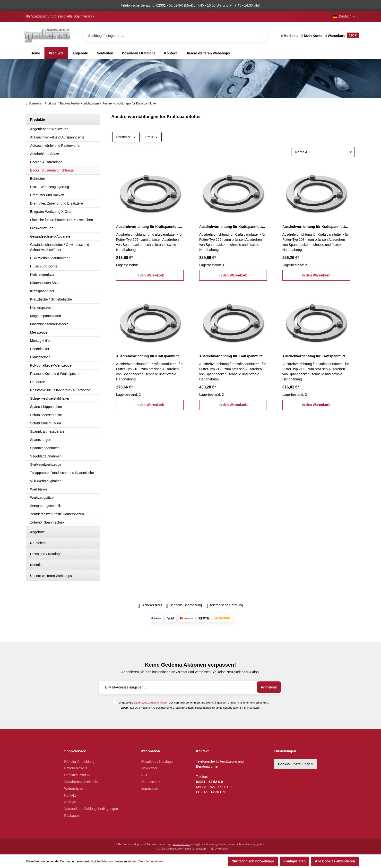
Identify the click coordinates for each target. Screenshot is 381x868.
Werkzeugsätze (42, 498)
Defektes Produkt (77, 775)
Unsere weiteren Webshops (51, 576)
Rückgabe (72, 816)
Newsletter (149, 768)
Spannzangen (41, 440)
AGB (213, 702)
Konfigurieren (294, 861)
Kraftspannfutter (42, 291)
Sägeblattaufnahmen (46, 456)
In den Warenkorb (150, 275)
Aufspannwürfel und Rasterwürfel (55, 146)
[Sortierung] (323, 152)
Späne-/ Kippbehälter (46, 407)
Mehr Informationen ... (153, 861)
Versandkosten (182, 844)
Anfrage (70, 802)
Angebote (37, 532)
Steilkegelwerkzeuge (46, 464)
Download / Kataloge (46, 554)
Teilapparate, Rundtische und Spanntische (62, 473)
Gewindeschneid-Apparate (50, 236)
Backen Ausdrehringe (46, 162)
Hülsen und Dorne (44, 266)
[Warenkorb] (341, 36)
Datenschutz (151, 782)
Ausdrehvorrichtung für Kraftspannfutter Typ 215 (316, 356)
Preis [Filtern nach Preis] (152, 137)
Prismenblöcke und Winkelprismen (56, 374)
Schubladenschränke (46, 415)
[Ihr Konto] (312, 36)
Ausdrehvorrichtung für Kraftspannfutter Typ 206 (233, 227)
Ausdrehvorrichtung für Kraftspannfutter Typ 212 (233, 356)
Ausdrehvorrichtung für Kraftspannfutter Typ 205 (150, 227)
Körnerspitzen (41, 308)
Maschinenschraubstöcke (49, 324)
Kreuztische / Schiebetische (51, 299)
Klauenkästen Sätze (45, 283)
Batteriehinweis (76, 768)
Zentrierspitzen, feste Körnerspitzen (57, 514)
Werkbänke (39, 489)
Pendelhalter (40, 349)
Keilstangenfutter (43, 275)
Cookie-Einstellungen (295, 764)
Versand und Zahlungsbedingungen (91, 809)
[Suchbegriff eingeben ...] (175, 36)
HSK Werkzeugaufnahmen (50, 258)
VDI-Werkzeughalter (45, 481)
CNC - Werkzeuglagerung (50, 187)
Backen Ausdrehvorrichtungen (53, 170)
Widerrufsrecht (75, 789)
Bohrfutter (38, 179)
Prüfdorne (38, 382)
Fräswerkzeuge (42, 228)
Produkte (38, 120)
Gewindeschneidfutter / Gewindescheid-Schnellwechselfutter (60, 247)
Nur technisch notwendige (253, 861)
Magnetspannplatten (46, 316)
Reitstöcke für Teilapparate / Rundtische (60, 390)
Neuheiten (38, 543)
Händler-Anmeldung (79, 762)
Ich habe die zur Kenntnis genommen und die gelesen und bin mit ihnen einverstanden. (193, 702)
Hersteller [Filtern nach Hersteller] (126, 137)
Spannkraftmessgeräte (47, 431)
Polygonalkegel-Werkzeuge (51, 365)
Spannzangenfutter (44, 448)
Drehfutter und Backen (47, 195)
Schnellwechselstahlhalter (50, 398)
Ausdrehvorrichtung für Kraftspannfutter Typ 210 (150, 356)
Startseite (34, 103)
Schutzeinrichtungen (46, 423)
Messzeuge (39, 332)
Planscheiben (40, 357)
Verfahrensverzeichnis (81, 782)
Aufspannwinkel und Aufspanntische (57, 137)
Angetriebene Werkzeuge (49, 129)
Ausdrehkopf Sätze (44, 154)
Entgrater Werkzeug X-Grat (51, 212)
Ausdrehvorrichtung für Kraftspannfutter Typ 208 (316, 227)
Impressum (150, 789)
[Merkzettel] (290, 36)
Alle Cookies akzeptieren (335, 861)
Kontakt (36, 565)
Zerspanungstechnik (45, 506)
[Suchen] (261, 36)
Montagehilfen (41, 341)
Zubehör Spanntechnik (47, 522)
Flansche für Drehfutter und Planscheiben (61, 220)
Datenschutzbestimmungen (151, 702)
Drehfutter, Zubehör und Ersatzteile (57, 203)
